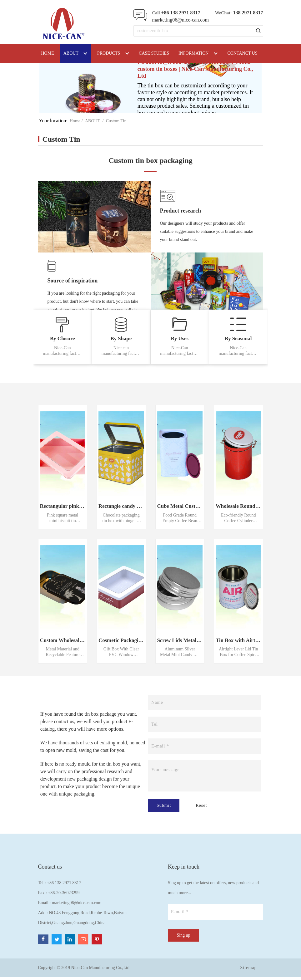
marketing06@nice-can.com (181, 20)
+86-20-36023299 (64, 896)
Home (75, 121)
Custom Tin (116, 121)
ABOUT (93, 121)
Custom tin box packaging (150, 160)
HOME (48, 53)
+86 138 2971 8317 (64, 886)
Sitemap (249, 970)
